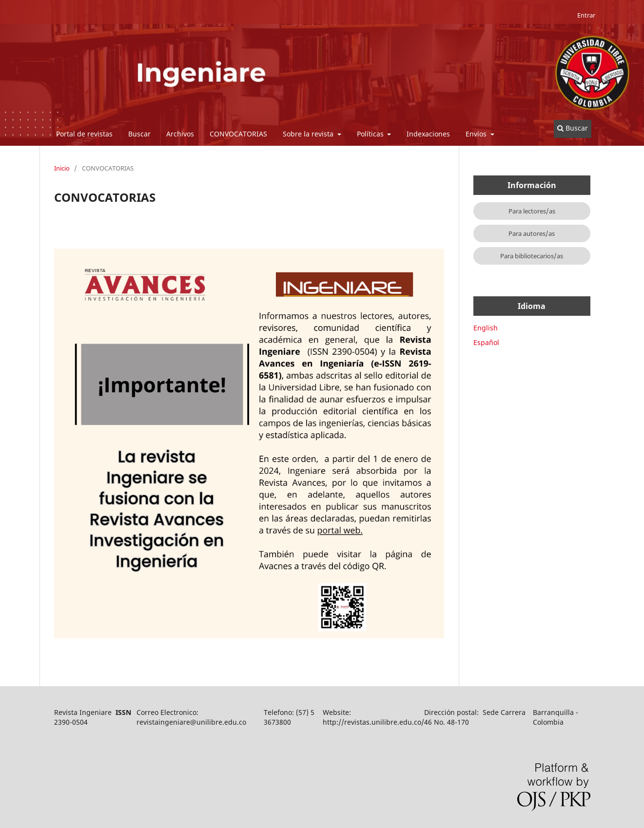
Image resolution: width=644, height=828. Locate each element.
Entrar (586, 15)
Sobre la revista (309, 134)
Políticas (371, 134)
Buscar (139, 134)
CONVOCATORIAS (238, 134)
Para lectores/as (532, 211)
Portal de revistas (84, 134)
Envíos (477, 134)
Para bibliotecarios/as (532, 256)
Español (486, 342)
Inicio (62, 168)
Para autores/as (532, 233)
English (486, 328)
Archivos (180, 134)
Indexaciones (428, 134)
